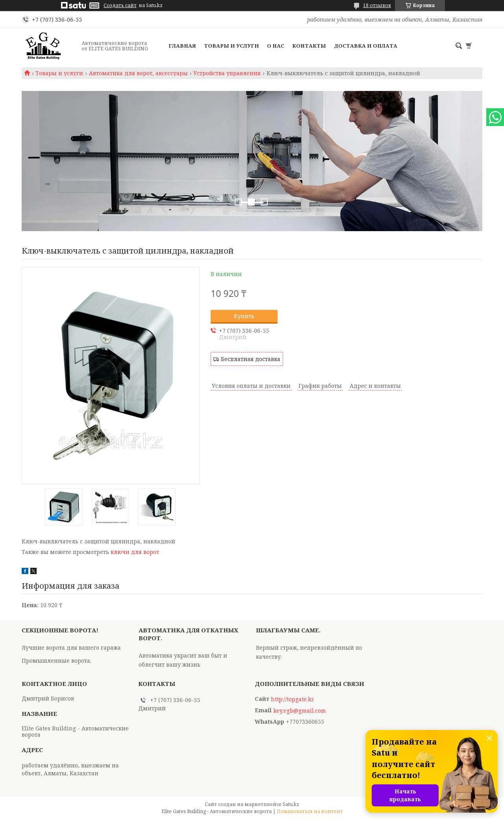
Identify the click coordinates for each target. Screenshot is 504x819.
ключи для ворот (135, 552)
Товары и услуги (232, 46)
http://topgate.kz (292, 699)
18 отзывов (377, 5)
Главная (182, 46)
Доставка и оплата (366, 46)
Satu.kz (291, 804)
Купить (244, 316)
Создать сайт (120, 6)
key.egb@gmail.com (300, 711)
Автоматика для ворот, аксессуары (138, 73)
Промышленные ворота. (57, 661)
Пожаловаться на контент (310, 811)
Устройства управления (227, 73)
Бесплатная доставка (251, 359)
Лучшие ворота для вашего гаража (71, 648)
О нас (276, 46)
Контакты (309, 46)
